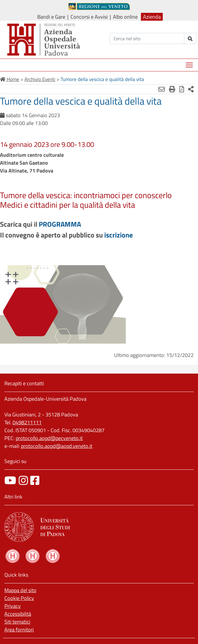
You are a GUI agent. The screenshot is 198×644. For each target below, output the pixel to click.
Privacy (13, 606)
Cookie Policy (19, 598)
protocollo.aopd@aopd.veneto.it (57, 446)
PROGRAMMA (60, 224)
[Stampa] (172, 89)
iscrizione (119, 235)
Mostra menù (190, 63)
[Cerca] (147, 38)
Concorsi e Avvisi (89, 17)
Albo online (125, 17)
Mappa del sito (20, 590)
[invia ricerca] (190, 38)
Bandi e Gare (51, 17)
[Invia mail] (162, 89)
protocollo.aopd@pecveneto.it (49, 438)
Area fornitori (19, 630)
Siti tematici (17, 622)
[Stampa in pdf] (182, 89)
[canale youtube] (10, 480)
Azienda (152, 17)
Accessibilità (18, 614)
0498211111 (27, 422)
